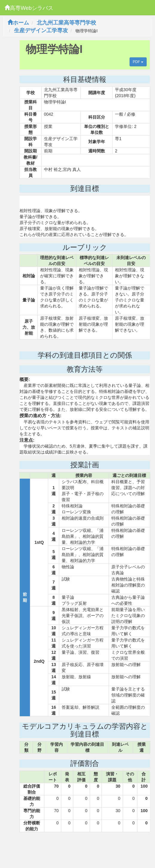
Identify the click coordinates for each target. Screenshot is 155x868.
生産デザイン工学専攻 (41, 30)
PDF (138, 62)
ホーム (18, 23)
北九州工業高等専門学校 (66, 23)
